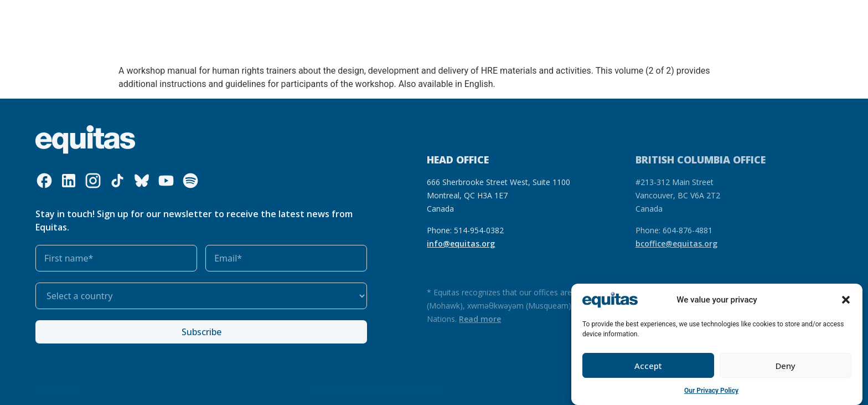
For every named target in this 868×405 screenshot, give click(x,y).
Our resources (285, 18)
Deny (786, 366)
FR (659, 18)
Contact (713, 18)
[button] (846, 300)
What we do (217, 18)
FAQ (680, 18)
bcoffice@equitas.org (676, 243)
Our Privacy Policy (711, 391)
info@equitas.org (461, 243)
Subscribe (201, 332)
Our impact (344, 18)
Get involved (407, 18)
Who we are (148, 18)
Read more (480, 319)
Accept (648, 366)
